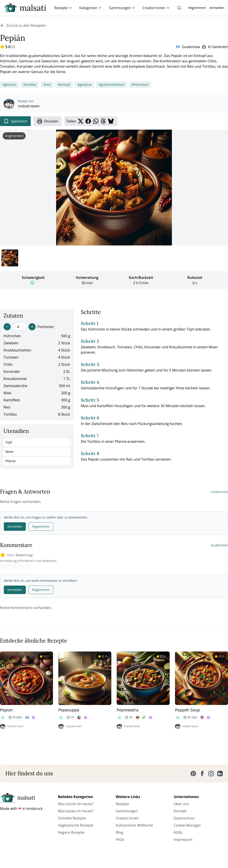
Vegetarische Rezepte (76, 825)
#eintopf (64, 85)
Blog (119, 832)
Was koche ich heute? (76, 804)
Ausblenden (220, 492)
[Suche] (179, 8)
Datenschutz (184, 818)
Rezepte (63, 8)
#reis (47, 85)
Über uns (181, 804)
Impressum (183, 839)
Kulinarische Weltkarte (134, 825)
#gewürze (84, 85)
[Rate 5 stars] (28, 567)
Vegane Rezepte (71, 832)
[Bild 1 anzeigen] (10, 258)
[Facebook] (202, 774)
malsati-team (29, 106)
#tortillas (30, 85)
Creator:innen (156, 8)
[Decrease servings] (7, 327)
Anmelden (217, 8)
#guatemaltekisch (112, 85)
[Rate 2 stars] (9, 567)
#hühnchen (140, 85)
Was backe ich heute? (76, 811)
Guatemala (191, 47)
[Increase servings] (32, 327)
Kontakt (180, 811)
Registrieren (197, 8)
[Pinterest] (193, 774)
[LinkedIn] (220, 774)
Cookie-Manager (187, 825)
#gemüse (9, 85)
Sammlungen (122, 8)
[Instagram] (211, 774)
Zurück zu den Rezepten (23, 25)
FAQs (120, 839)
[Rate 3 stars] (15, 567)
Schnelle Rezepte (72, 818)
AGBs (178, 832)
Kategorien (91, 8)
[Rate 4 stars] (21, 567)
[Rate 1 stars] (3, 567)
